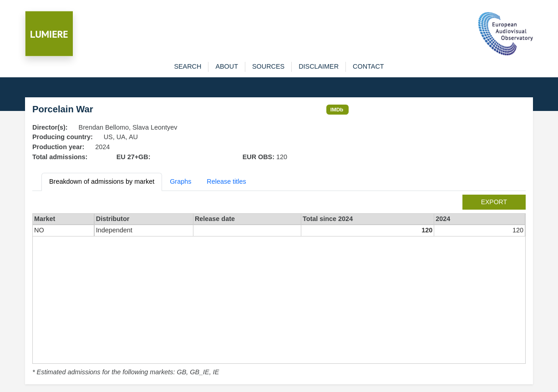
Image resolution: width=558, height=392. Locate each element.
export (494, 202)
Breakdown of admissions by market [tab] (102, 181)
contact (368, 66)
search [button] (188, 66)
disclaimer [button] (319, 66)
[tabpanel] (279, 286)
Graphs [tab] (180, 181)
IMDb (337, 109)
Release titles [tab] (226, 181)
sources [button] (268, 66)
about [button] (227, 66)
